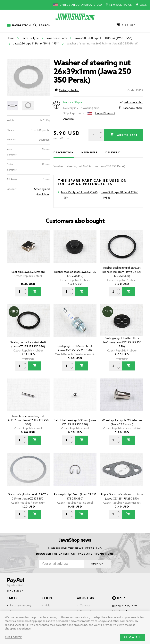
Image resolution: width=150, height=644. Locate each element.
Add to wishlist (133, 102)
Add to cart (127, 135)
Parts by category (21, 605)
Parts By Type (30, 38)
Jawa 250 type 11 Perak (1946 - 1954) (36, 43)
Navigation (19, 25)
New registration (119, 5)
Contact (85, 605)
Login (142, 5)
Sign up (97, 564)
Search (42, 25)
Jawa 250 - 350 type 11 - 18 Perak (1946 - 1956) (103, 38)
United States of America (76, 5)
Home (11, 38)
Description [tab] (64, 152)
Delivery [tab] (113, 152)
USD (99, 5)
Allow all (133, 637)
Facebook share (133, 108)
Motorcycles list (67, 90)
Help (48, 605)
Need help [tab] (90, 152)
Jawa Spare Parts (57, 38)
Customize (13, 637)
